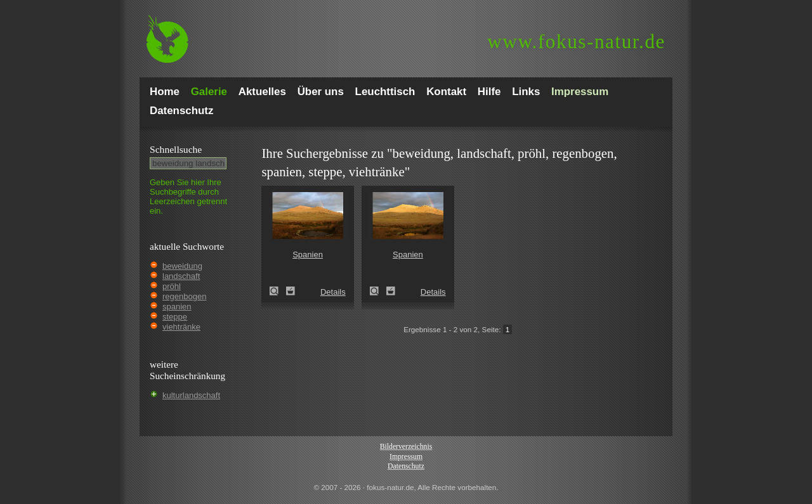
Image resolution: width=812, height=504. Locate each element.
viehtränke (181, 327)
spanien (177, 307)
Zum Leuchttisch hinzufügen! (291, 291)
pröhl (172, 286)
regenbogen (184, 296)
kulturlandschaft (191, 395)
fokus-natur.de (576, 42)
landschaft (181, 276)
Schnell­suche (176, 149)
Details (333, 292)
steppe (175, 317)
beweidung (182, 266)
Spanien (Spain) (278, 291)
